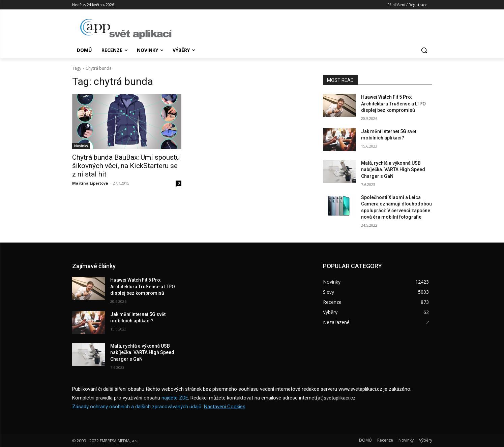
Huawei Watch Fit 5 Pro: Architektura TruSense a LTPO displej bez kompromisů (393, 104)
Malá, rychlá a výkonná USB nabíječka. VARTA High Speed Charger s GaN (393, 170)
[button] (424, 50)
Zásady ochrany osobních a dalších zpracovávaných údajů (137, 407)
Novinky (81, 146)
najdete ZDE (175, 398)
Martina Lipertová (90, 183)
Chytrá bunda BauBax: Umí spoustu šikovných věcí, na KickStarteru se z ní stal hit (126, 166)
